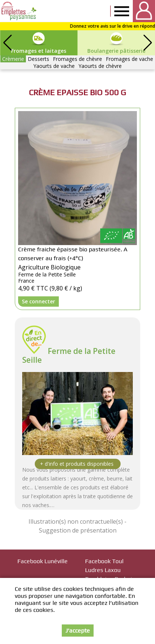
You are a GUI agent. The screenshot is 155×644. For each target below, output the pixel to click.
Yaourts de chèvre (100, 66)
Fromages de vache (129, 59)
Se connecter (38, 301)
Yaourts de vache (54, 66)
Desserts (38, 59)
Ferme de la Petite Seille (69, 355)
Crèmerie (13, 59)
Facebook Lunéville (43, 561)
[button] (148, 43)
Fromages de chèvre (77, 59)
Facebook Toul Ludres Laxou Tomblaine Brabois (110, 570)
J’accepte (78, 631)
